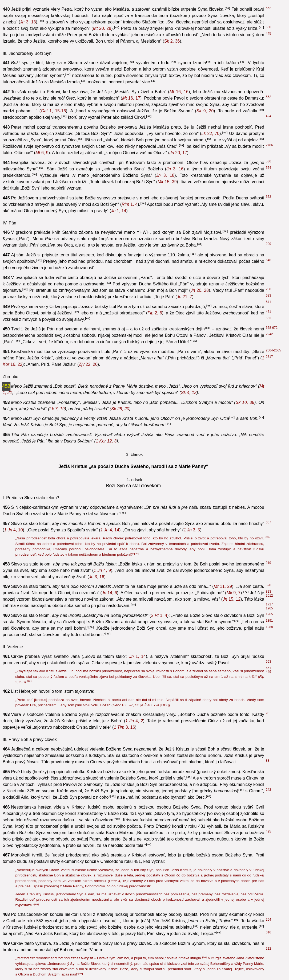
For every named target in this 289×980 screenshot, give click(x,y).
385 (268, 537)
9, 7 (234, 593)
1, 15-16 (53, 111)
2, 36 (172, 41)
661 (268, 668)
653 (268, 197)
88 (268, 761)
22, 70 (210, 134)
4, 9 (102, 570)
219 (268, 563)
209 (268, 244)
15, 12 (232, 599)
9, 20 (205, 111)
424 (268, 116)
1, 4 (130, 204)
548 (268, 260)
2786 (269, 145)
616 (268, 932)
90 (268, 713)
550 (268, 27)
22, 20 (88, 364)
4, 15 (118, 881)
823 (268, 592)
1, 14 (119, 211)
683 (268, 296)
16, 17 (131, 98)
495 (268, 831)
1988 (269, 627)
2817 (269, 357)
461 (268, 312)
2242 (269, 334)
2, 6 (155, 313)
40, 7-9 (151, 705)
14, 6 (109, 593)
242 (268, 790)
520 (268, 585)
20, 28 (102, 28)
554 (268, 168)
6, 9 (42, 153)
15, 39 (167, 182)
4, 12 (189, 393)
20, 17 (178, 153)
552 (268, 8)
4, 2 (134, 721)
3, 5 (192, 530)
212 (268, 949)
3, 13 (28, 22)
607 (268, 522)
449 (268, 672)
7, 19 (57, 409)
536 (268, 161)
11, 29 (223, 586)
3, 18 (165, 175)
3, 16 (175, 169)
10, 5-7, (124, 705)
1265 (269, 614)
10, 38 (245, 402)
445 (268, 34)
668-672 (272, 328)
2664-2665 (273, 350)
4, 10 (13, 530)
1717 (269, 604)
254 (268, 920)
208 (268, 289)
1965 (269, 608)
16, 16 (179, 92)
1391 (269, 621)
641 (268, 302)
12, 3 (106, 441)
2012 (269, 596)
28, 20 (120, 409)
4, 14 (110, 530)
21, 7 (184, 297)
